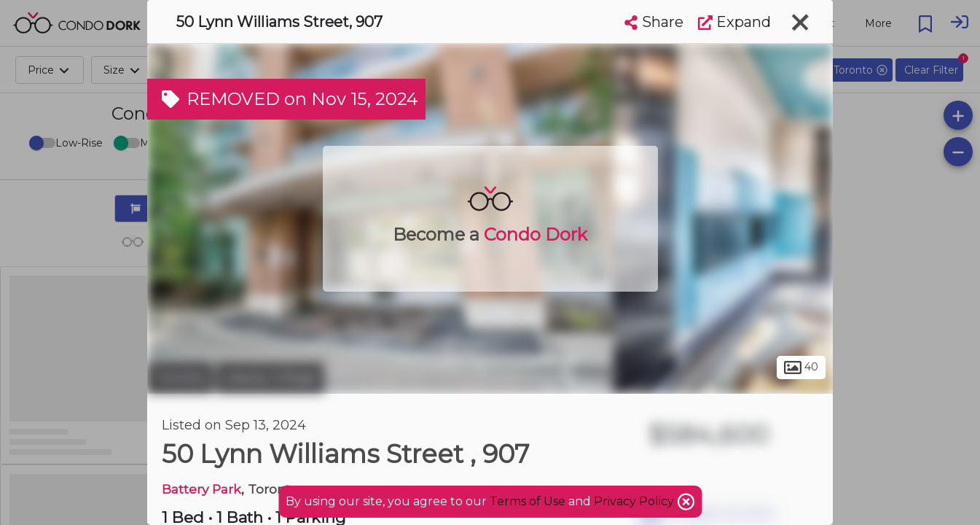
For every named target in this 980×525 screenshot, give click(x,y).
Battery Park (201, 489)
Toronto (180, 378)
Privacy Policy (635, 501)
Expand (734, 22)
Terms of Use (528, 501)
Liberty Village (270, 378)
